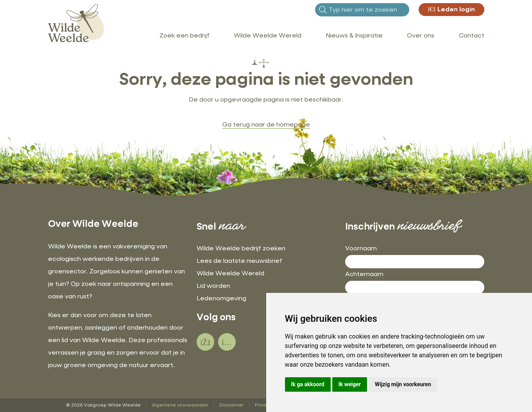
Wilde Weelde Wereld (268, 36)
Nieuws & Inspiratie (354, 36)
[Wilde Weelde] (76, 23)
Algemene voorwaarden (180, 405)
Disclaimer (231, 405)
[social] (205, 342)
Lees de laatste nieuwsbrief (239, 261)
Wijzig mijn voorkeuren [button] (403, 384)
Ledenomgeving (221, 299)
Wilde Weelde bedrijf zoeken (241, 249)
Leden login (451, 10)
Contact (472, 36)
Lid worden (213, 286)
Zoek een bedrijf (184, 36)
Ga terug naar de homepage (266, 125)
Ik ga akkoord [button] (308, 384)
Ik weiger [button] (350, 384)
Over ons (421, 36)
